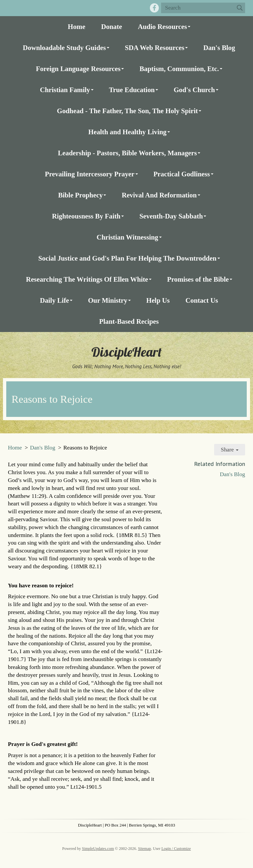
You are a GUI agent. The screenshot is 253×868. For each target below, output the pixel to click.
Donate (112, 26)
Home (77, 26)
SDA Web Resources (155, 48)
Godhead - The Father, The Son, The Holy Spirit (127, 111)
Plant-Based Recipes (129, 321)
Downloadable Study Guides (64, 48)
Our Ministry (108, 300)
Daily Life (54, 300)
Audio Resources (162, 26)
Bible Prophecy (80, 195)
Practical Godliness (182, 174)
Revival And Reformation (159, 195)
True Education (132, 90)
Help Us (158, 300)
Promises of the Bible (198, 279)
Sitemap (144, 849)
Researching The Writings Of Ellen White (87, 279)
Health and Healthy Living (127, 132)
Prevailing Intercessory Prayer (90, 174)
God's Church (194, 90)
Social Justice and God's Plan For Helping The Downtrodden (127, 258)
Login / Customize (176, 849)
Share (230, 450)
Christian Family (65, 90)
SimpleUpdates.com (98, 849)
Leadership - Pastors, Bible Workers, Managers (127, 153)
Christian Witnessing (127, 237)
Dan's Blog (219, 48)
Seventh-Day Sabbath (171, 216)
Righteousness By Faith (86, 216)
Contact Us (202, 300)
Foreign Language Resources (78, 69)
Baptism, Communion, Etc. (179, 69)
